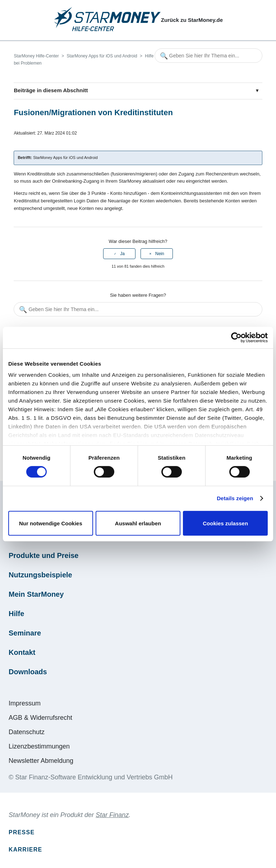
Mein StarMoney (36, 594)
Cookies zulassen (225, 523)
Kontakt (22, 652)
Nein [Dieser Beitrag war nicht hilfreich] (160, 254)
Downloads (28, 672)
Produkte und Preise (44, 555)
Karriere (25, 850)
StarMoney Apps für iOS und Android (102, 56)
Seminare (25, 633)
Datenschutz (27, 732)
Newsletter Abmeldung (41, 761)
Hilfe (16, 614)
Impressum (25, 703)
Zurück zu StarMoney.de (192, 20)
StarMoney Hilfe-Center (36, 56)
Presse (22, 832)
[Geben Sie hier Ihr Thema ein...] (208, 56)
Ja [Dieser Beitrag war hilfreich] (122, 254)
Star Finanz (112, 815)
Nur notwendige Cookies (51, 523)
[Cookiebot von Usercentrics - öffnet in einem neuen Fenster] (236, 337)
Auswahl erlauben (138, 523)
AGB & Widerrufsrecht (40, 718)
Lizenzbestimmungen (39, 746)
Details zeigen (235, 498)
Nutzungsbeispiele (40, 575)
